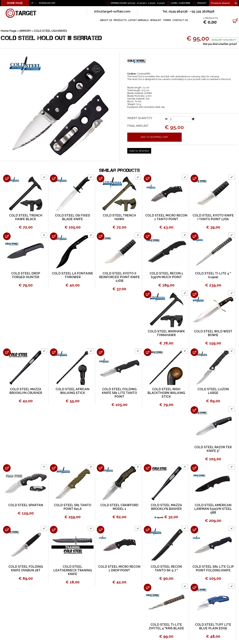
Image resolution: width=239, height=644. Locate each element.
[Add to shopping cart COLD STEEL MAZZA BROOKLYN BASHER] (148, 468)
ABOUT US (106, 20)
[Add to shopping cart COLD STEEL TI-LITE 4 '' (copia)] (194, 236)
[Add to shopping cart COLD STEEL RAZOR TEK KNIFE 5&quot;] (194, 410)
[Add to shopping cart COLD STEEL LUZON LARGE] (194, 352)
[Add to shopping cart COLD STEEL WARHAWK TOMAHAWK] (148, 294)
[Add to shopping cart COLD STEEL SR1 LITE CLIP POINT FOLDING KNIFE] (194, 530)
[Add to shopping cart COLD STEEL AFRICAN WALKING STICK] (54, 352)
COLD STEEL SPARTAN (26, 505)
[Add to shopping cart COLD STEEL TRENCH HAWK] (101, 178)
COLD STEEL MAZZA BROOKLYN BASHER (166, 507)
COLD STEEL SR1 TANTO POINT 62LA (73, 507)
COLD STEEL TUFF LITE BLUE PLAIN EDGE (213, 626)
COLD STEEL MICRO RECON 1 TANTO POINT (166, 217)
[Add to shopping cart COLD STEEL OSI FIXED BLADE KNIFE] (54, 178)
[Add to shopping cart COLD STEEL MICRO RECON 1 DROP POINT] (101, 530)
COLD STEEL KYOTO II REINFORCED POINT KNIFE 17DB (119, 277)
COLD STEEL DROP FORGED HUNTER (26, 275)
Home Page (9, 31)
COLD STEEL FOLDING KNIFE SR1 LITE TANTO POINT (119, 393)
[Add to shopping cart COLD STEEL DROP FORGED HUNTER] (7, 236)
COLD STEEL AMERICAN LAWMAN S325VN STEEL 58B (213, 509)
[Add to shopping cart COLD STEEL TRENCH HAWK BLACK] (7, 178)
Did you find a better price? (220, 44)
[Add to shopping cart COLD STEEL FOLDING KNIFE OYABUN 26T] (7, 530)
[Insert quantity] (180, 119)
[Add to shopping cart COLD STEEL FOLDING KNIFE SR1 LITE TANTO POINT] (101, 352)
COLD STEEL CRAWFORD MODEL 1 (119, 507)
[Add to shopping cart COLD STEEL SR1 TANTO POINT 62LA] (54, 468)
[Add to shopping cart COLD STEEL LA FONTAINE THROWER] (54, 236)
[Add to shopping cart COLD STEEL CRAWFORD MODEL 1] (101, 468)
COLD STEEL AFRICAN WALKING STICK (73, 391)
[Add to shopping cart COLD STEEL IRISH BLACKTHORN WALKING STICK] (148, 352)
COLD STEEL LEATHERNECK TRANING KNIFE (73, 570)
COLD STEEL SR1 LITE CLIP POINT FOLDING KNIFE (213, 568)
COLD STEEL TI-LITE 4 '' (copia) (213, 275)
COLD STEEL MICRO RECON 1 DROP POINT (119, 568)
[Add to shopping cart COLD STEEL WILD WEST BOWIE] (194, 294)
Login (174, 3)
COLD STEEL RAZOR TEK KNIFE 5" (213, 449)
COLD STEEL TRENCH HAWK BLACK (26, 217)
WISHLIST (202, 3)
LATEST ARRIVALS (138, 20)
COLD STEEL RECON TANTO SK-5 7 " (166, 568)
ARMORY (25, 31)
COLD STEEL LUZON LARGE (213, 391)
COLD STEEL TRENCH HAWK (119, 217)
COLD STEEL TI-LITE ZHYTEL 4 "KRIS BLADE (166, 626)
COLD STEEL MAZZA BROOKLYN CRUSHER (26, 391)
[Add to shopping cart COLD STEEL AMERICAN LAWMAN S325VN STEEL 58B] (194, 468)
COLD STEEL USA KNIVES (50, 31)
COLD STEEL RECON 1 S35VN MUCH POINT (166, 275)
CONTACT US (180, 20)
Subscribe (185, 3)
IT (32, 3)
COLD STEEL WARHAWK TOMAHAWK (166, 333)
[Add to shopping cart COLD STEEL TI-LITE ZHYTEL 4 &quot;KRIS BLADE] (148, 587)
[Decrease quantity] (166, 119)
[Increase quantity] (193, 119)
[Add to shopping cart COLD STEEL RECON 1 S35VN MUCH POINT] (148, 236)
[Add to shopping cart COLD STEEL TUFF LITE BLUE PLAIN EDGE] (194, 587)
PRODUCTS (120, 20)
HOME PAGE (15, 3)
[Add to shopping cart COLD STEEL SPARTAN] (7, 468)
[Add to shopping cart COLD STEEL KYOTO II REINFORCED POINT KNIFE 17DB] (101, 236)
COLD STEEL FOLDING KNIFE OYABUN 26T (26, 568)
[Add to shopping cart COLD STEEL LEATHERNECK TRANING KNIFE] (54, 530)
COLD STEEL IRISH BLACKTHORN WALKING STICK (166, 393)
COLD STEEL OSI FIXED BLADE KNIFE (73, 217)
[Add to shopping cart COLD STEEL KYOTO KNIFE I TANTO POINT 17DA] (194, 178)
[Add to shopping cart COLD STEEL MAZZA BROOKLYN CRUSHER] (7, 352)
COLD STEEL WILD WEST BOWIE (213, 333)
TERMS (167, 20)
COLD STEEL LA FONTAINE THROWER (73, 275)
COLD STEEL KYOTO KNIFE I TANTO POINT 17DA (213, 217)
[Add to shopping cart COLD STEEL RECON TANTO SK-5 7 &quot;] (148, 530)
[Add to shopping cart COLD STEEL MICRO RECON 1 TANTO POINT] (148, 178)
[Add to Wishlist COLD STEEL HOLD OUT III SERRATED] (139, 151)
